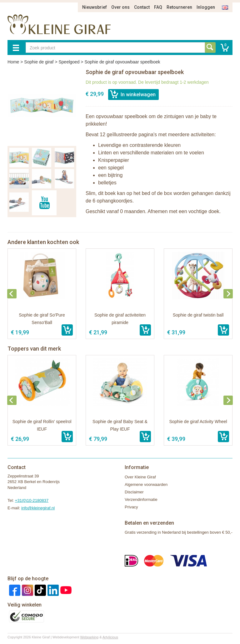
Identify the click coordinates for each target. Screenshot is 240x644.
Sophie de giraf (39, 62)
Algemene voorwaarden (146, 484)
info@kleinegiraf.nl (38, 508)
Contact (142, 7)
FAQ (158, 7)
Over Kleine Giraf (140, 477)
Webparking (90, 637)
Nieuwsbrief (95, 7)
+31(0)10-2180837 (32, 500)
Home (13, 62)
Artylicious (110, 637)
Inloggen (206, 7)
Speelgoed (69, 62)
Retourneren (179, 7)
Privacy (131, 507)
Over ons (120, 7)
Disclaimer (134, 492)
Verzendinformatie (141, 499)
